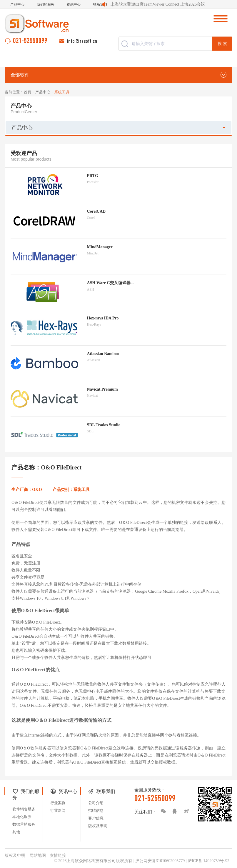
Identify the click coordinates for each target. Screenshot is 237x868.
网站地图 (38, 855)
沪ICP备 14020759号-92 (208, 861)
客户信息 (96, 818)
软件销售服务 (24, 809)
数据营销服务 (24, 824)
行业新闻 (58, 810)
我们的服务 (46, 4)
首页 (28, 92)
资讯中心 (74, 4)
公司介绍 (96, 803)
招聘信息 (96, 810)
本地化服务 (22, 817)
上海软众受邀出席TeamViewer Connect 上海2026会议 (158, 4)
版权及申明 (98, 826)
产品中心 (17, 4)
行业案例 (58, 803)
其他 (16, 832)
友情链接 (58, 855)
